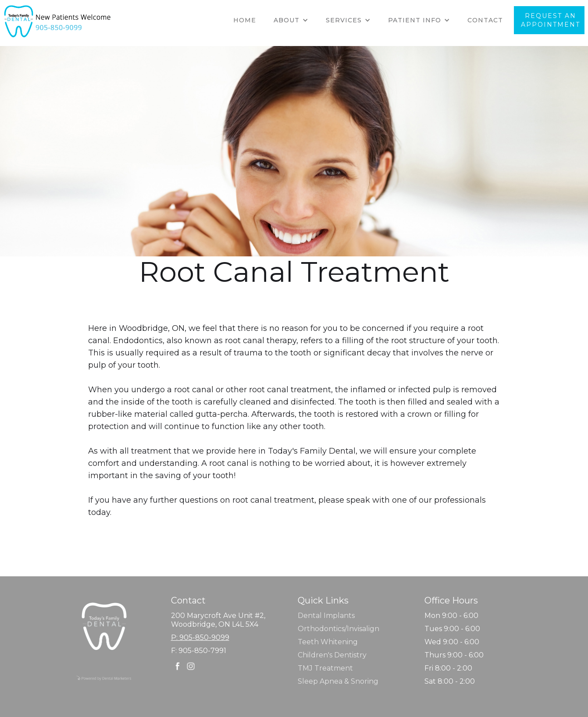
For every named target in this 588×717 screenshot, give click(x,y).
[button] (291, 20)
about (287, 20)
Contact (485, 20)
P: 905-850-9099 (200, 637)
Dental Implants (326, 616)
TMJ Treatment (325, 668)
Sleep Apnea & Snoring (338, 681)
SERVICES (344, 20)
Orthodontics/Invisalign (339, 629)
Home (245, 20)
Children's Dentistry (332, 655)
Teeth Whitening (328, 642)
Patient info (415, 20)
